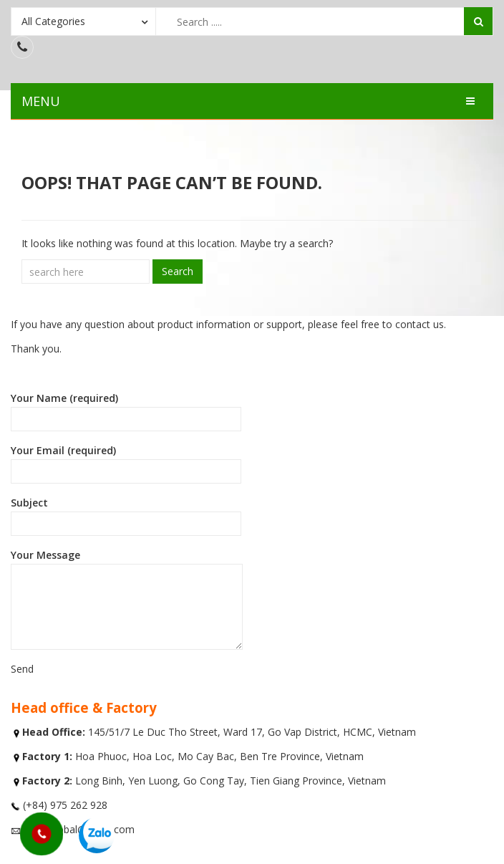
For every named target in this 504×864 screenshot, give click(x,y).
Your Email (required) (126, 464)
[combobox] (83, 21)
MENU (41, 101)
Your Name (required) (126, 411)
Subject (126, 516)
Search (178, 271)
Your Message (127, 599)
